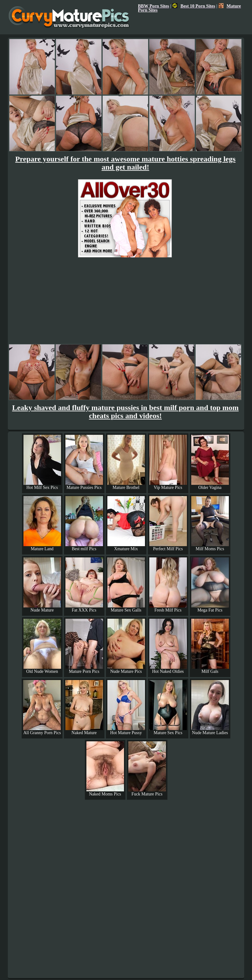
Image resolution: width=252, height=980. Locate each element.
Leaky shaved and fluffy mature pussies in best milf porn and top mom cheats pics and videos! (126, 412)
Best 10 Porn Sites (194, 6)
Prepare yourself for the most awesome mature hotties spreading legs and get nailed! (126, 163)
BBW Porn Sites (154, 6)
